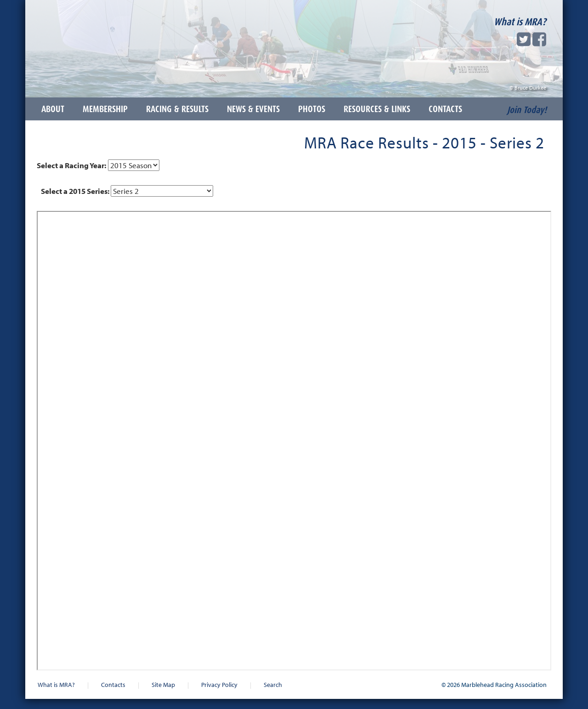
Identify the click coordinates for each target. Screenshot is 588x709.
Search (273, 684)
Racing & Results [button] (177, 109)
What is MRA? (520, 22)
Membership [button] (105, 109)
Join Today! (527, 110)
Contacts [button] (445, 109)
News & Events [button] (253, 109)
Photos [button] (312, 109)
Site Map (163, 684)
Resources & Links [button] (377, 109)
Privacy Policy (219, 684)
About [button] (53, 109)
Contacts (113, 684)
